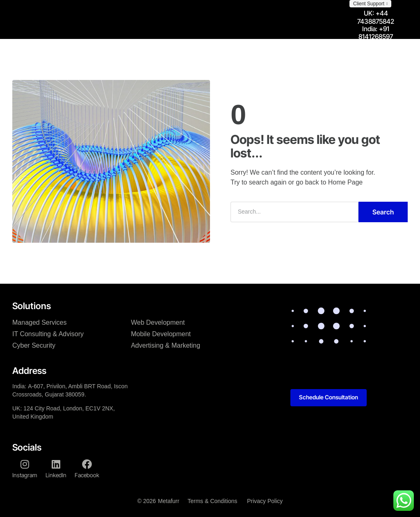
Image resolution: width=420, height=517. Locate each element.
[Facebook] (87, 464)
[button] (370, 4)
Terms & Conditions (212, 501)
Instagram (25, 475)
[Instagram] (25, 464)
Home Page (346, 182)
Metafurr (168, 501)
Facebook (87, 475)
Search (383, 212)
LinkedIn (56, 475)
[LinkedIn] (56, 464)
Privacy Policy (265, 501)
